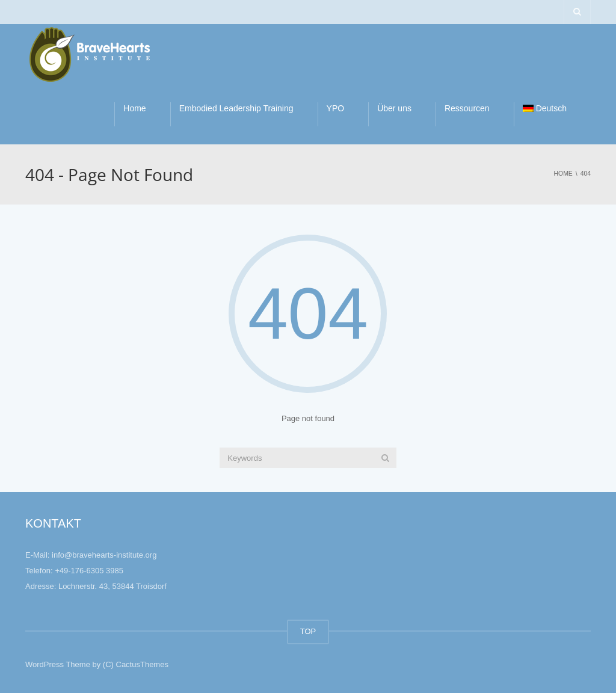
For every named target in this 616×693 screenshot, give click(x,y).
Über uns (394, 108)
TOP (308, 631)
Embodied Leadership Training (236, 108)
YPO (336, 108)
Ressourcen (467, 108)
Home (134, 108)
